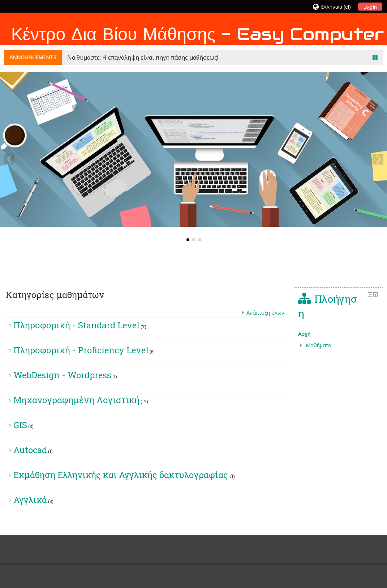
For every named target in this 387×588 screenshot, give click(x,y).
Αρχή (304, 334)
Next (378, 159)
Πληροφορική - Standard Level (76, 325)
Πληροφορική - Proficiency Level (81, 350)
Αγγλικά (30, 500)
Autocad (30, 450)
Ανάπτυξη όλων (265, 313)
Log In (370, 7)
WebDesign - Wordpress (62, 375)
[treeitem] (339, 334)
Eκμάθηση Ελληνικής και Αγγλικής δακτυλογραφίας (122, 475)
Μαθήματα (319, 345)
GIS (20, 425)
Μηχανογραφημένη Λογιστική (76, 400)
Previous (9, 159)
